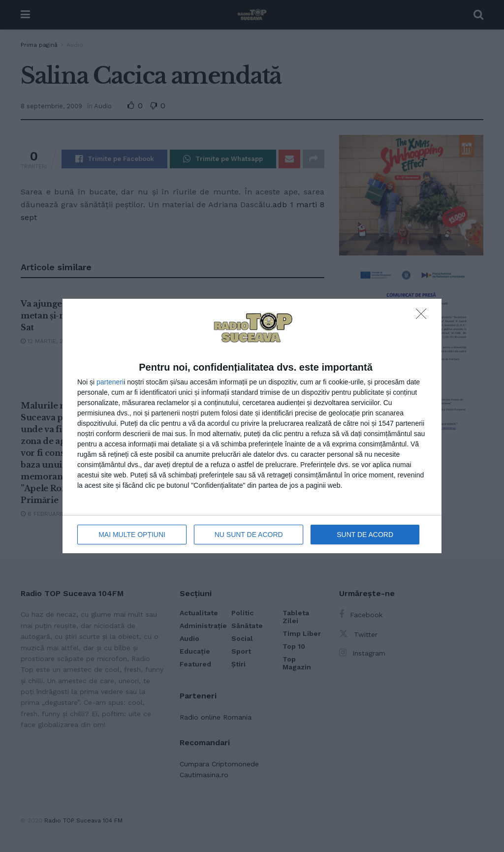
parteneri (110, 382)
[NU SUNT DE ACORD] (424, 316)
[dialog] (252, 426)
